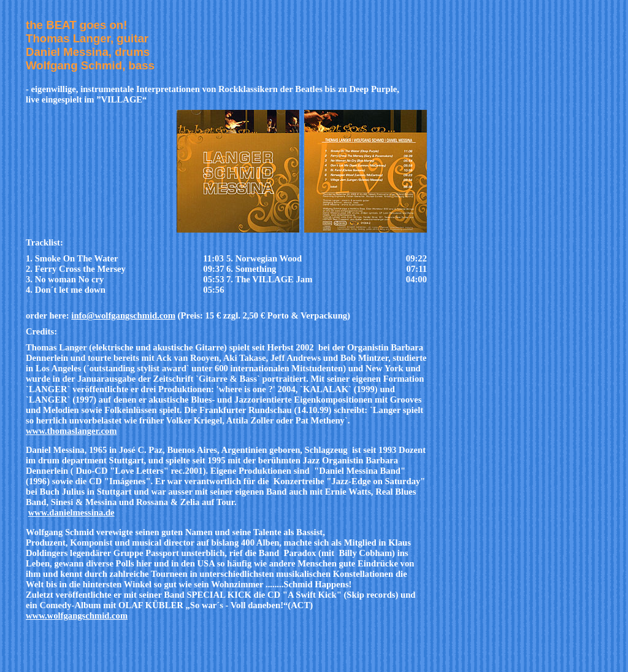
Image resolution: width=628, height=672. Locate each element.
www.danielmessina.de (71, 512)
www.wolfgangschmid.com (77, 616)
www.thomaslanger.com (71, 431)
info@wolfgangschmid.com (123, 315)
